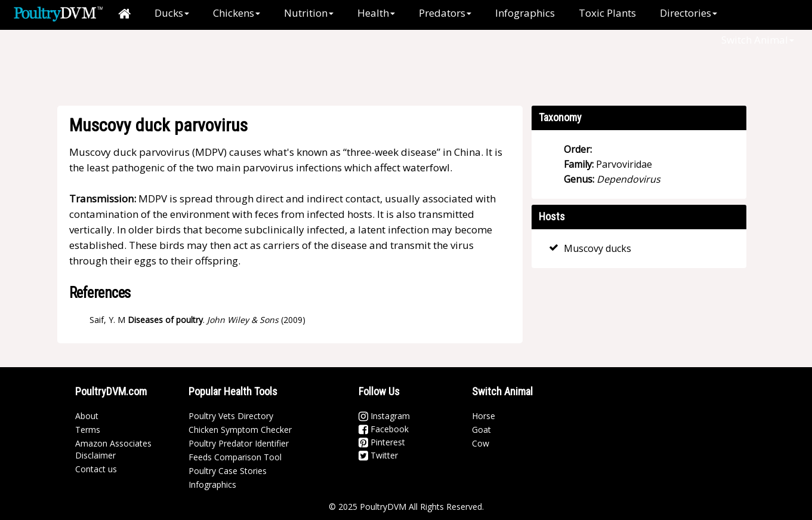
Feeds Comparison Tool (235, 457)
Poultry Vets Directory (231, 416)
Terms (88, 430)
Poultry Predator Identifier (239, 443)
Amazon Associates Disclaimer (113, 449)
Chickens (237, 13)
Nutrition (309, 13)
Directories (688, 13)
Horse (484, 416)
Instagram (384, 416)
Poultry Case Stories (228, 471)
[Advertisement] (385, 69)
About (87, 416)
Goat (481, 430)
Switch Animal (758, 40)
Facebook (384, 429)
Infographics (525, 13)
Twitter (378, 455)
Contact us (96, 469)
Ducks (172, 13)
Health (376, 13)
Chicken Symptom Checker (240, 430)
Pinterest (382, 442)
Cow (481, 443)
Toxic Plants (607, 13)
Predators (445, 13)
